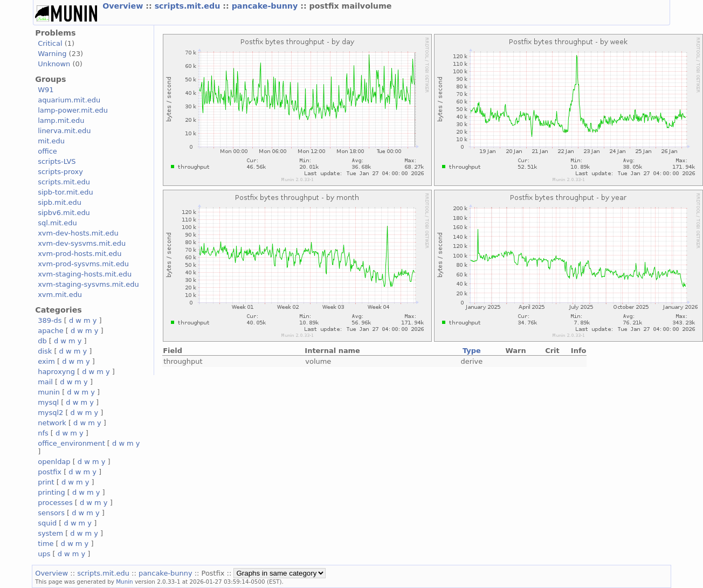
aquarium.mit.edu (69, 100)
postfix (50, 472)
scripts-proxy (60, 172)
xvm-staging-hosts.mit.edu (85, 274)
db (42, 341)
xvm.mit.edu (60, 295)
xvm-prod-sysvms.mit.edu (83, 264)
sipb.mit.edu (60, 202)
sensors (51, 513)
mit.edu (51, 141)
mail (45, 382)
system (50, 533)
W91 (46, 90)
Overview (124, 6)
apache (50, 331)
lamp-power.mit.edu (73, 110)
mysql (48, 402)
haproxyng (56, 372)
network (52, 423)
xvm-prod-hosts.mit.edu (80, 254)
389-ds (50, 320)
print (46, 482)
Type (472, 351)
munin (49, 392)
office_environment (71, 443)
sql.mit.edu (57, 223)
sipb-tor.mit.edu (66, 192)
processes (55, 503)
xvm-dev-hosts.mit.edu (78, 233)
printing (51, 492)
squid (47, 523)
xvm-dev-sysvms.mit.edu (82, 243)
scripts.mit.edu (189, 6)
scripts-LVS (57, 161)
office (47, 151)
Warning (52, 54)
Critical (50, 43)
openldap (54, 462)
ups (44, 554)
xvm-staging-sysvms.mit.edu (88, 284)
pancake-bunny (266, 6)
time (46, 544)
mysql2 (50, 413)
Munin (125, 582)
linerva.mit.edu (64, 131)
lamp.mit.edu (61, 120)
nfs (43, 433)
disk (45, 351)
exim (46, 361)
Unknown (54, 64)
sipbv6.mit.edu (64, 213)
